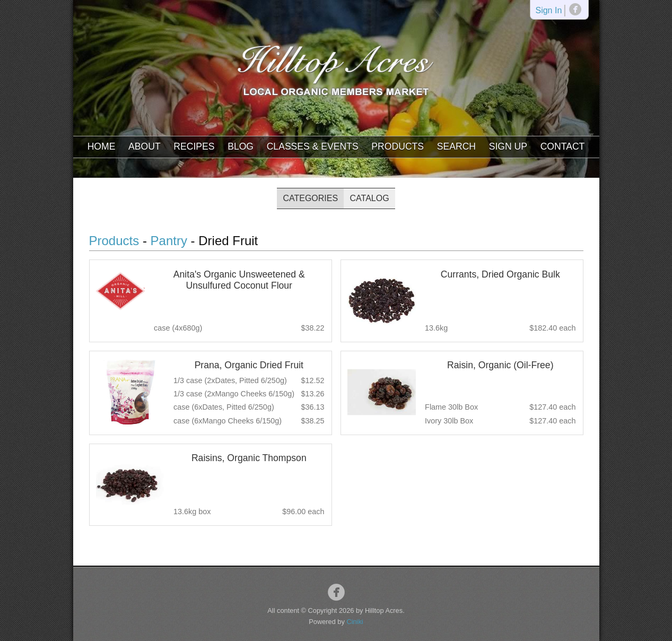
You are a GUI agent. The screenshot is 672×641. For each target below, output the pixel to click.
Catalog (370, 198)
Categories (310, 198)
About (145, 146)
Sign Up (508, 146)
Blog (241, 146)
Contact (563, 146)
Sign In (548, 11)
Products (398, 146)
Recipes (194, 146)
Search (456, 146)
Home (102, 146)
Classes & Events (313, 146)
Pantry (169, 241)
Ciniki (355, 622)
